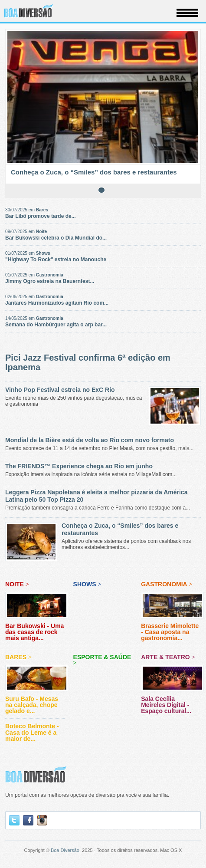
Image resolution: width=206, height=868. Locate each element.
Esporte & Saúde (102, 660)
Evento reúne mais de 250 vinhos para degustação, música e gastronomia (103, 397)
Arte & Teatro (168, 657)
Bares (42, 210)
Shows (43, 253)
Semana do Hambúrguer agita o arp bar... (56, 325)
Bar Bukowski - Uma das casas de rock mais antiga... (37, 623)
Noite (41, 232)
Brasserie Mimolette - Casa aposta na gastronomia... (172, 623)
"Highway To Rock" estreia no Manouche (56, 260)
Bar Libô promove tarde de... (41, 216)
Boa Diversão (65, 850)
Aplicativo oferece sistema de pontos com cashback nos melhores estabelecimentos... (103, 536)
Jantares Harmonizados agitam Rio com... (57, 303)
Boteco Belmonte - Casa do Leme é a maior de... (32, 732)
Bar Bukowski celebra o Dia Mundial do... (56, 238)
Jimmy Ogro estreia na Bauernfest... (50, 281)
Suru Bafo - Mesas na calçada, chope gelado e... (37, 695)
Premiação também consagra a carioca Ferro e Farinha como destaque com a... (103, 500)
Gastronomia (50, 275)
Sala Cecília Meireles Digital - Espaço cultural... (172, 695)
